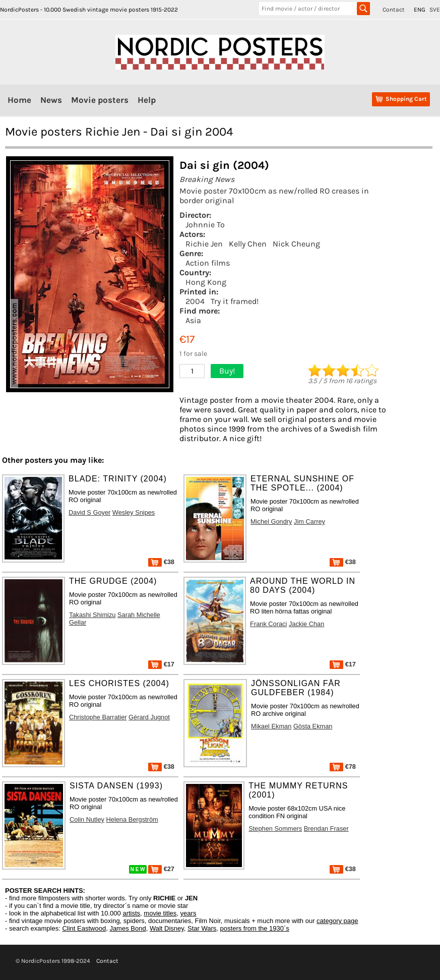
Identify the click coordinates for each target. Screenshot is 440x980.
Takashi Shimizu (92, 615)
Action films (208, 263)
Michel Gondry (271, 522)
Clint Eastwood (84, 928)
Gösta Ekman (313, 726)
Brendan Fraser (326, 829)
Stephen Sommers (275, 829)
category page (337, 921)
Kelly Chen (248, 244)
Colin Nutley (87, 819)
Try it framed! (235, 301)
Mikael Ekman (271, 726)
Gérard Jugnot (149, 717)
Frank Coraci (268, 624)
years (188, 913)
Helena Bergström (132, 819)
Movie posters (100, 100)
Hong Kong (206, 282)
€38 (161, 562)
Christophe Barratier (98, 717)
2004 (195, 301)
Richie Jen (204, 244)
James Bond (128, 928)
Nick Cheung (296, 244)
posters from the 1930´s (255, 928)
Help (147, 100)
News (51, 100)
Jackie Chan (306, 624)
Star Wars (202, 928)
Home (19, 100)
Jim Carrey (309, 522)
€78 (343, 767)
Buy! (227, 371)
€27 (161, 869)
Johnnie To (205, 225)
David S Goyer (89, 512)
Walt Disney (167, 928)
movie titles (160, 913)
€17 (161, 664)
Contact (394, 10)
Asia (193, 320)
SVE (435, 10)
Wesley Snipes (134, 512)
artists (131, 913)
